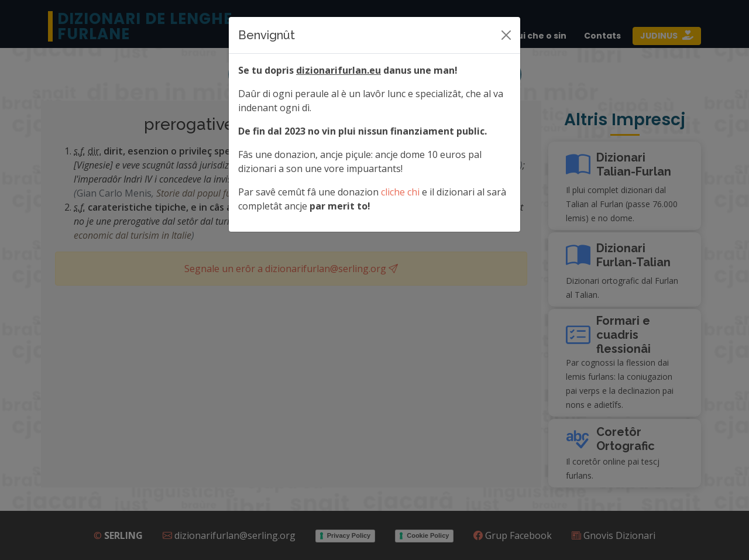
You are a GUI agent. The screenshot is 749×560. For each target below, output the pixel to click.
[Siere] (506, 35)
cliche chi (400, 192)
